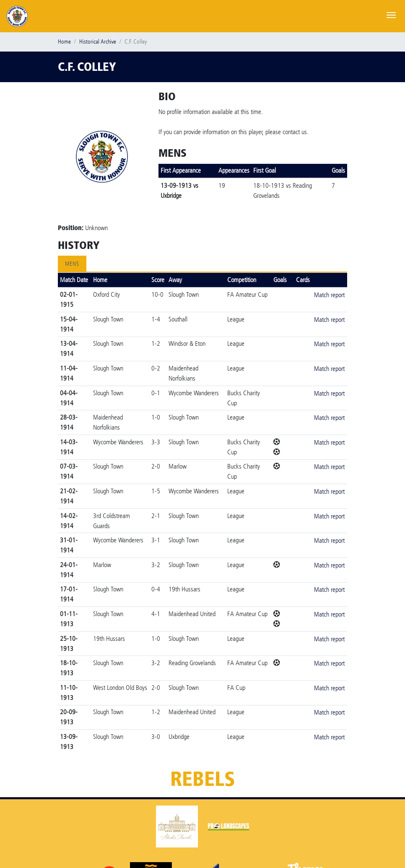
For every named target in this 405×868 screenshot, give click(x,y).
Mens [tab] (72, 264)
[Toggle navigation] (391, 14)
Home (64, 42)
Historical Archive (98, 42)
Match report (329, 295)
